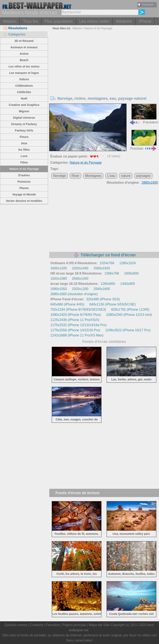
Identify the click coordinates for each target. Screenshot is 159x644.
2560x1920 (102, 268)
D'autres (24, 175)
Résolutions (15, 28)
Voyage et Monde (24, 194)
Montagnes (93, 176)
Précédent (144, 114)
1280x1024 (127, 263)
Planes (24, 188)
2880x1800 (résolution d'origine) (74, 294)
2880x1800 (150, 183)
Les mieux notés (94, 21)
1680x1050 (58, 289)
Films (24, 162)
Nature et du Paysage (24, 169)
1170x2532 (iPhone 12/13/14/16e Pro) (78, 325)
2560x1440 (80, 279)
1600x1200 (58, 268)
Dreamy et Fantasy (24, 124)
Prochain (144, 140)
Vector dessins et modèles (24, 201)
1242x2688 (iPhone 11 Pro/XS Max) (77, 335)
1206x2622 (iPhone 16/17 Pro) (128, 330)
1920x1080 (58, 279)
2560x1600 (102, 289)
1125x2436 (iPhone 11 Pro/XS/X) (75, 320)
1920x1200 (80, 289)
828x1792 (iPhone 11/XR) (130, 310)
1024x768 (107, 263)
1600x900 (131, 273)
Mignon (24, 111)
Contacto (37, 625)
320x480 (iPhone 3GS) (103, 299)
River (75, 176)
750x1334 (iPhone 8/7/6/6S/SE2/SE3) (78, 310)
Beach (24, 60)
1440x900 (128, 284)
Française (146, 4)
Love (24, 156)
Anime (24, 54)
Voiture (24, 79)
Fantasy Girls (24, 130)
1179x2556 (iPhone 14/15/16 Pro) (75, 330)
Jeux (24, 143)
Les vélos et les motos (24, 66)
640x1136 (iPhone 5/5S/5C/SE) (113, 304)
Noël (24, 98)
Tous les (30, 21)
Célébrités (24, 92)
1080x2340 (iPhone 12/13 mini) (129, 315)
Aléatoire (124, 21)
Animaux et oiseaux (24, 47)
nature (126, 176)
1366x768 (112, 273)
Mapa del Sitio (99, 625)
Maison (10, 21)
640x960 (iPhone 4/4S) (67, 304)
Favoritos (53, 625)
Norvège (59, 176)
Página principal (74, 625)
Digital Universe (24, 118)
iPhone (145, 21)
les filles (24, 150)
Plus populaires (59, 21)
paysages (143, 176)
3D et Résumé (24, 41)
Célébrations (24, 86)
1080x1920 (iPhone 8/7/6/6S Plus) (76, 315)
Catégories (14, 34)
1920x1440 (80, 268)
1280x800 (108, 284)
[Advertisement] (104, 62)
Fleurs (24, 137)
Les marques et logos (24, 73)
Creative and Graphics (24, 105)
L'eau (111, 176)
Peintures (24, 182)
